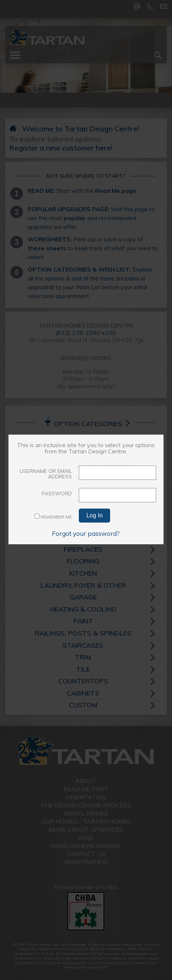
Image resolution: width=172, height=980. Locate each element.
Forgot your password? (86, 534)
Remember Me (53, 517)
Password (57, 493)
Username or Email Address (46, 474)
